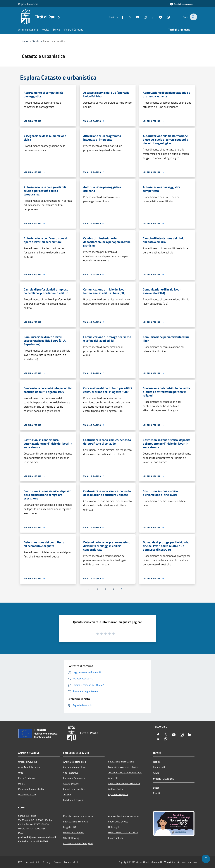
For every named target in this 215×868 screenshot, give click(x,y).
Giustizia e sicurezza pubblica (123, 767)
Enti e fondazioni (27, 778)
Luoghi (157, 788)
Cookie (57, 862)
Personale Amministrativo (32, 789)
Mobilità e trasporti (73, 800)
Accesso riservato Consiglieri (78, 843)
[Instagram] (143, 17)
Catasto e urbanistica (74, 789)
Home (25, 41)
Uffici (21, 773)
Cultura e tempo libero (75, 767)
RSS (20, 862)
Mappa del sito (72, 862)
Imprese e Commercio (74, 778)
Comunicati (159, 767)
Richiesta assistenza (74, 832)
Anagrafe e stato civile (75, 762)
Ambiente (113, 778)
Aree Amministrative (29, 767)
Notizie (157, 762)
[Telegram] (159, 17)
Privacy (46, 862)
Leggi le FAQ (70, 827)
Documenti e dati (27, 795)
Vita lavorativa (71, 773)
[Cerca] (193, 17)
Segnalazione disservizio (76, 822)
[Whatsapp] (166, 17)
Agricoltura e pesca (118, 794)
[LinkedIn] (151, 17)
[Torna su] (206, 859)
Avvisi (156, 773)
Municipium (170, 862)
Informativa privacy (118, 822)
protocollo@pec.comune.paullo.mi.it (37, 837)
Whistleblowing (71, 838)
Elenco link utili (116, 838)
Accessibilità (33, 862)
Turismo (67, 795)
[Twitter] (128, 17)
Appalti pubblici (71, 784)
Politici (22, 784)
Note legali (114, 827)
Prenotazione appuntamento (78, 816)
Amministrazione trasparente (123, 816)
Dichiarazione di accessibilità (123, 832)
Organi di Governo (28, 762)
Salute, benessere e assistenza (124, 783)
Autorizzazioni (116, 789)
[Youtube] (136, 17)
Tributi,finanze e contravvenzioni (125, 772)
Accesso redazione (187, 862)
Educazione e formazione (121, 762)
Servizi (36, 41)
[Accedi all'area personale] (182, 4)
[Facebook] (121, 17)
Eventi (157, 793)
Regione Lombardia (28, 4)
